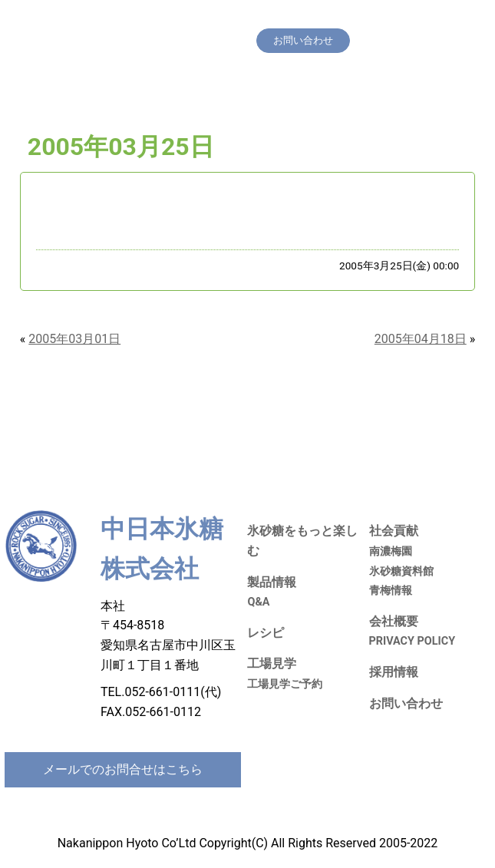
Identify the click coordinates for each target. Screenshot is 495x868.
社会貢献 (427, 19)
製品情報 (285, 19)
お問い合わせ (406, 703)
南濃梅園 (391, 551)
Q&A (258, 602)
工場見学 (377, 19)
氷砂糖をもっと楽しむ (205, 19)
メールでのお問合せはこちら (123, 769)
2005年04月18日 (421, 339)
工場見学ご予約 (285, 684)
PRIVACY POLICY (412, 641)
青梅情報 (391, 591)
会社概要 (226, 40)
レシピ (331, 19)
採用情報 (175, 40)
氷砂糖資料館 (401, 571)
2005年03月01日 (74, 339)
